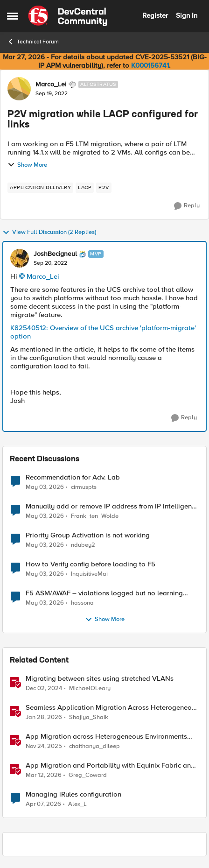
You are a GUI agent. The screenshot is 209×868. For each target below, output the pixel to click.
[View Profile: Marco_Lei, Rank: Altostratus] (19, 89)
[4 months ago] (44, 776)
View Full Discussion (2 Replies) (49, 233)
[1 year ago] (44, 689)
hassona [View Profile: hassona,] (82, 603)
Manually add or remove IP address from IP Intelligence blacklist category (112, 506)
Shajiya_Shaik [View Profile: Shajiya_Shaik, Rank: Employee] (89, 717)
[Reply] (187, 206)
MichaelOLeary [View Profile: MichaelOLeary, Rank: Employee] (90, 688)
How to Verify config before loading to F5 (91, 564)
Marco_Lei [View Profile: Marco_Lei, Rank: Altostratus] (51, 85)
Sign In (187, 15)
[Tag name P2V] (104, 188)
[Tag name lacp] (85, 188)
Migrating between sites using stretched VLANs (100, 679)
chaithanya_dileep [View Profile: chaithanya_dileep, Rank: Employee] (94, 746)
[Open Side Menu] (13, 16)
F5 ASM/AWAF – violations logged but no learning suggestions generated (104, 593)
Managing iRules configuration (73, 794)
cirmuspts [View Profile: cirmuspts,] (84, 487)
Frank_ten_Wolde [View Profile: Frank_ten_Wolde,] (95, 516)
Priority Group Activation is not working (88, 535)
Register (155, 15)
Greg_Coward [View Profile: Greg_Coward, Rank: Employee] (88, 775)
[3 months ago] (45, 487)
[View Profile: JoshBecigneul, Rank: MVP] (20, 258)
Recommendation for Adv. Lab (73, 477)
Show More (27, 165)
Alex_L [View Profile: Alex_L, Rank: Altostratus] (77, 804)
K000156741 (150, 65)
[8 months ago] (44, 747)
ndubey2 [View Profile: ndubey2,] (83, 545)
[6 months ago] (44, 718)
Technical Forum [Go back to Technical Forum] (33, 42)
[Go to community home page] (68, 16)
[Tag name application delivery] (40, 188)
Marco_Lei (43, 276)
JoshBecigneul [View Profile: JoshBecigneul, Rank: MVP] (55, 254)
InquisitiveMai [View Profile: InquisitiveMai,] (89, 574)
